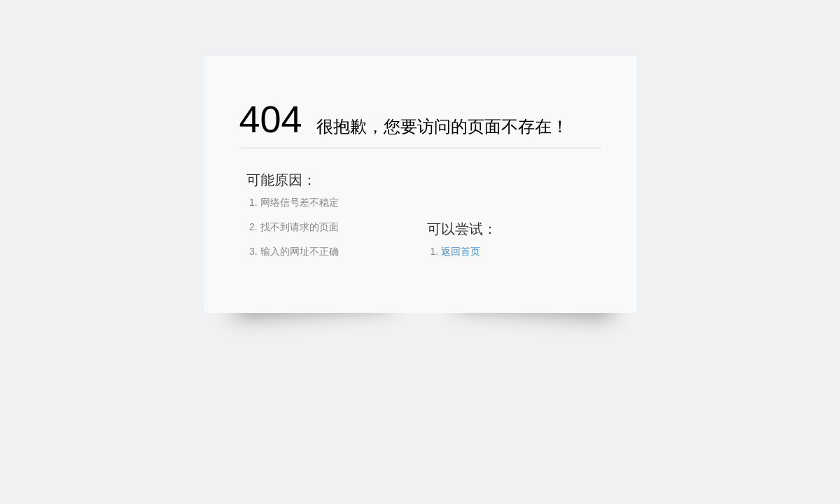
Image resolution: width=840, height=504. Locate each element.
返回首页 (461, 251)
